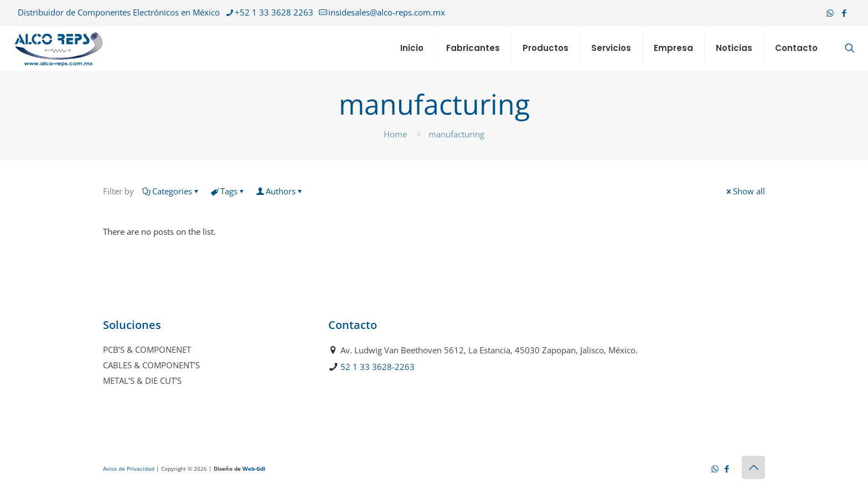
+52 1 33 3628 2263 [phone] (274, 12)
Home (395, 134)
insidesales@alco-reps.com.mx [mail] (387, 12)
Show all (745, 191)
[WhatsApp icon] (830, 13)
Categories (171, 191)
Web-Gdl (254, 469)
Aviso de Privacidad (129, 469)
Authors (280, 191)
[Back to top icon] (753, 467)
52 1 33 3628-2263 (378, 367)
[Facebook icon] (844, 13)
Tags (228, 191)
